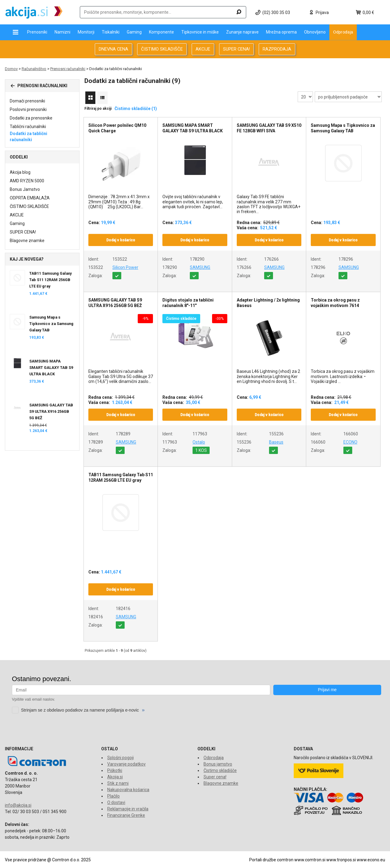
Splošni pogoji (121, 758)
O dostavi (116, 802)
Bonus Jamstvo (25, 189)
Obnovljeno (315, 32)
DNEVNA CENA (113, 49)
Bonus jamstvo (218, 764)
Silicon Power (125, 267)
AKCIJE (203, 49)
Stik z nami (118, 783)
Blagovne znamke (27, 241)
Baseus (276, 442)
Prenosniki (37, 32)
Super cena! (215, 777)
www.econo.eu (371, 860)
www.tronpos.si (341, 860)
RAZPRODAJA (277, 49)
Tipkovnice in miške (200, 32)
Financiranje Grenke (126, 815)
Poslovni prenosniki (28, 109)
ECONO (350, 442)
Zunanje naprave (242, 32)
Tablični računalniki (28, 127)
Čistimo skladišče (220, 770)
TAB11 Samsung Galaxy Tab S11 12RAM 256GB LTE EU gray (50, 280)
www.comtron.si (310, 860)
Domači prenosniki (27, 101)
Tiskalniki (111, 32)
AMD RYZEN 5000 (27, 181)
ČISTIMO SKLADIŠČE (162, 49)
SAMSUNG (200, 267)
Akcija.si (115, 777)
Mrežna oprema (281, 32)
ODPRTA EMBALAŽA (30, 198)
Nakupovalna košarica (128, 790)
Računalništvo (34, 69)
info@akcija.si (18, 805)
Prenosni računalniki (68, 69)
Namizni (62, 32)
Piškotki (115, 770)
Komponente (161, 32)
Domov (11, 69)
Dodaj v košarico (121, 240)
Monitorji (86, 32)
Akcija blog (20, 172)
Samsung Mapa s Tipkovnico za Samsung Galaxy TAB (51, 324)
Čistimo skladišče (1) (136, 109)
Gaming (134, 32)
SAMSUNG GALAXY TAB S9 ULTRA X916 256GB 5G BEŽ (51, 411)
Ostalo (199, 442)
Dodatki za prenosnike (31, 118)
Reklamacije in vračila (128, 809)
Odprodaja (343, 32)
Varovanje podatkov (126, 764)
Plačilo (113, 796)
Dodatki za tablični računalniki (28, 137)
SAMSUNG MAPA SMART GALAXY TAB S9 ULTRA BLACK (51, 368)
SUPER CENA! (236, 49)
